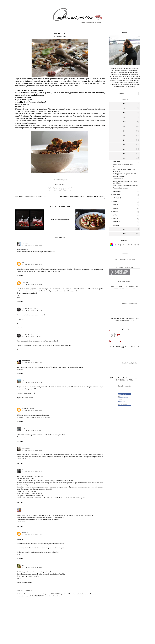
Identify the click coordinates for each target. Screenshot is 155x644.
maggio (116, 212)
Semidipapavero (28, 409)
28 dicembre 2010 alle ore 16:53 (32, 363)
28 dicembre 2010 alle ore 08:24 (32, 245)
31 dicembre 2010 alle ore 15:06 (32, 568)
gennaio (116, 225)
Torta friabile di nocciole (120, 188)
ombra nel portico (123, 398)
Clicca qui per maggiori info (26, 393)
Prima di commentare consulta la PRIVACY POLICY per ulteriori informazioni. (56, 595)
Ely (23, 263)
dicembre (116, 162)
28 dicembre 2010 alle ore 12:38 (32, 311)
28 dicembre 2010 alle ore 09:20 (32, 284)
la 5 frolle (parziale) (119, 176)
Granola (115, 167)
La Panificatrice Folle (31, 309)
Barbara (25, 533)
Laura (24, 380)
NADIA (24, 566)
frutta (65, 180)
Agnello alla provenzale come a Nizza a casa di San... (125, 182)
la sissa (25, 282)
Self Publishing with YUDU (125, 380)
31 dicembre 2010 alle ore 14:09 (32, 535)
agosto (116, 201)
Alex (24, 470)
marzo (115, 218)
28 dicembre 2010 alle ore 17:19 (32, 383)
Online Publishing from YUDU (125, 320)
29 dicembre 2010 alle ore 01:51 (32, 511)
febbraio (116, 222)
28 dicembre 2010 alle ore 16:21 (32, 337)
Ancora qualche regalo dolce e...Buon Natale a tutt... (124, 170)
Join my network (122, 404)
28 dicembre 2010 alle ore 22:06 (32, 450)
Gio (23, 428)
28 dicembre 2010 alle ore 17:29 (32, 411)
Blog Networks (122, 394)
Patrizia (25, 243)
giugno (115, 208)
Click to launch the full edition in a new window (125, 318)
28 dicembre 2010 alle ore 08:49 (32, 265)
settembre (117, 198)
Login (116, 260)
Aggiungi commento (24, 590)
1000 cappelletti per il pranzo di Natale (125, 174)
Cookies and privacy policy (127, 260)
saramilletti (27, 448)
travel (123, 401)
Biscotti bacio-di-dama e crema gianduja (125, 186)
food (120, 401)
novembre (117, 191)
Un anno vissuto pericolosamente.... (31, 196)
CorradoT (26, 361)
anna (24, 509)
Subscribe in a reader (125, 386)
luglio (115, 205)
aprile (115, 215)
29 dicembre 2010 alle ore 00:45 (32, 472)
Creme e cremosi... (118, 179)
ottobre (116, 195)
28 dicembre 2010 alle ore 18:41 (32, 430)
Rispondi (20, 256)
